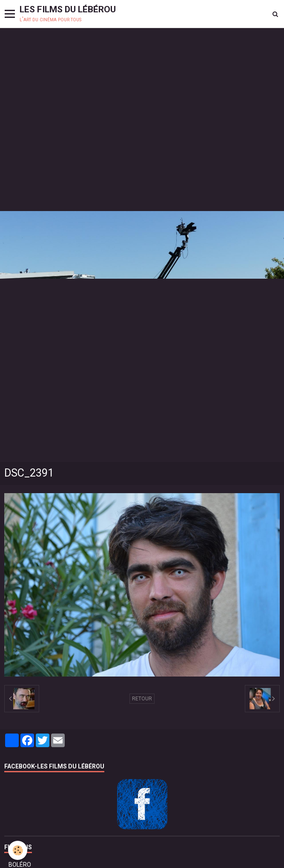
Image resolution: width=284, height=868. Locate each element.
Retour (142, 699)
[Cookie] (18, 850)
